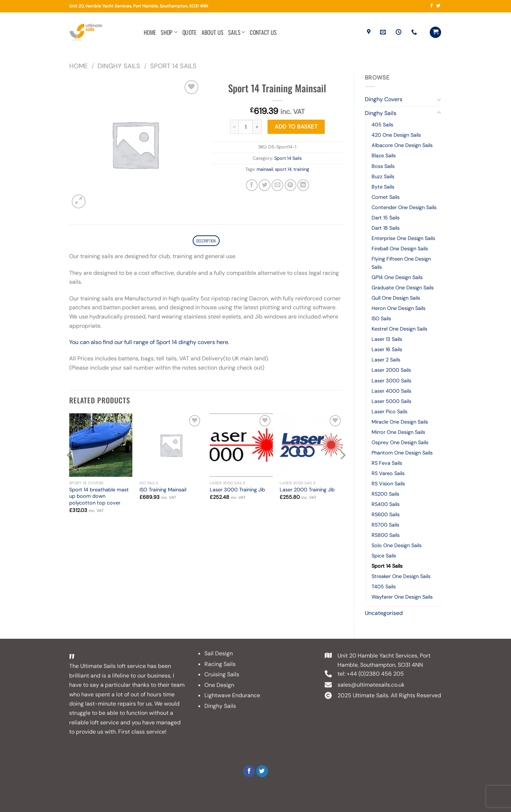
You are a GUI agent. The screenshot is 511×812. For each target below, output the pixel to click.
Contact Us (263, 32)
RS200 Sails (385, 494)
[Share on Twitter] (265, 185)
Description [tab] (206, 241)
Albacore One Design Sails (402, 145)
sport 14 (283, 169)
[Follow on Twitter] (438, 6)
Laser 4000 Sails (391, 391)
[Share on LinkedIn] (303, 185)
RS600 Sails (386, 514)
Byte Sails (383, 187)
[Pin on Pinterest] (290, 185)
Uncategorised (384, 613)
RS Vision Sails (388, 484)
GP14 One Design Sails (397, 277)
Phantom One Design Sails (402, 453)
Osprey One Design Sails (400, 442)
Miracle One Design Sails (400, 422)
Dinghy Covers (384, 99)
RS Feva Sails (387, 463)
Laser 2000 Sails (391, 370)
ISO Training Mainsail (163, 491)
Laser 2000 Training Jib (307, 491)
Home (150, 32)
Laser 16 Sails (387, 349)
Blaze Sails (384, 156)
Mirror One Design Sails (398, 432)
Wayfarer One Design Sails (402, 597)
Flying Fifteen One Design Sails (401, 263)
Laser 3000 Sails (391, 381)
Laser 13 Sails (387, 339)
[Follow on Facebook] (432, 6)
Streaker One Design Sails (401, 576)
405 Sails (382, 125)
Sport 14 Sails (173, 66)
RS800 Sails (386, 535)
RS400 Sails (386, 504)
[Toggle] (439, 99)
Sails (237, 32)
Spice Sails (384, 556)
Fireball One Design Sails (400, 249)
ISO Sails (381, 318)
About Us (213, 32)
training (301, 169)
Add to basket (296, 127)
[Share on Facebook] (252, 185)
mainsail (265, 169)
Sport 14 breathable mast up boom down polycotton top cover (99, 498)
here (222, 344)
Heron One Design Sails (399, 308)
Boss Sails (383, 166)
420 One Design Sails (396, 135)
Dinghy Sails (119, 66)
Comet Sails (386, 197)
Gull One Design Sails (396, 298)
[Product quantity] (246, 127)
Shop (169, 32)
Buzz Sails (383, 176)
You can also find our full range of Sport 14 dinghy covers (143, 344)
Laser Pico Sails (389, 412)
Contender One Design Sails (404, 207)
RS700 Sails (385, 525)
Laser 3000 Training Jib (237, 491)
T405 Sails (384, 587)
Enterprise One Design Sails (403, 238)
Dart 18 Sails (386, 228)
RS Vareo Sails (388, 473)
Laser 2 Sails (386, 360)
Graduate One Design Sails (403, 288)
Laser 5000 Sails (391, 401)
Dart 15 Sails (386, 218)
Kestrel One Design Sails (399, 329)
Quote (189, 32)
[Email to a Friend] (277, 185)
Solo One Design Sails (397, 545)
